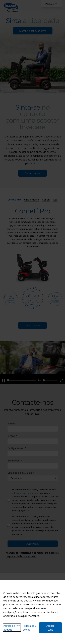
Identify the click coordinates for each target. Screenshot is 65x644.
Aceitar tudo (50, 628)
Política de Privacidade (12, 628)
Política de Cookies (30, 628)
